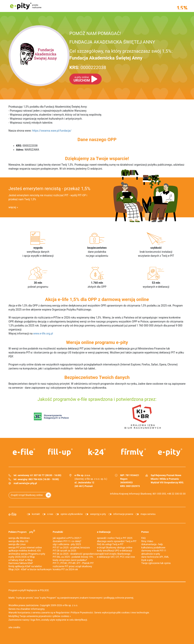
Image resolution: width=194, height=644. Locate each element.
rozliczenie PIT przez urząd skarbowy (72, 566)
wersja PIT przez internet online (25, 548)
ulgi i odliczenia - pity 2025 (67, 544)
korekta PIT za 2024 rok (65, 569)
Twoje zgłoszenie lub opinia (156, 563)
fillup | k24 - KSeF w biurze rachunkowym (30, 569)
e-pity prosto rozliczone (26, 6)
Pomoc (145, 532)
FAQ (143, 538)
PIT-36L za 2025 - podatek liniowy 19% (73, 557)
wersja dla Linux (17, 544)
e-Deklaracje (104, 532)
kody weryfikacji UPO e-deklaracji (115, 551)
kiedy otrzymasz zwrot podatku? (70, 560)
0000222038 (88, 67)
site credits (14, 627)
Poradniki (58, 532)
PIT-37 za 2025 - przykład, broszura (71, 548)
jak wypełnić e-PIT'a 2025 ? (67, 538)
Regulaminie (63, 613)
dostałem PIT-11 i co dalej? (67, 541)
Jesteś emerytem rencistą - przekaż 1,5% (49, 189)
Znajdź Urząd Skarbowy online (27, 495)
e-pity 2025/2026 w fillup (22, 557)
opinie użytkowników (72, 514)
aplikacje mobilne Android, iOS (25, 551)
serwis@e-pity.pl (28, 483)
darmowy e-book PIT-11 (154, 551)
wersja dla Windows (19, 538)
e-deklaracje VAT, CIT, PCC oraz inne (116, 557)
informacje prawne (123, 514)
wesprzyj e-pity (98, 514)
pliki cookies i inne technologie (133, 613)
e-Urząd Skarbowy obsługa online (115, 548)
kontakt (36, 514)
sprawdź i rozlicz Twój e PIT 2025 (115, 538)
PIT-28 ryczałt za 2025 (64, 551)
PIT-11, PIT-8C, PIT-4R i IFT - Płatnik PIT (73, 563)
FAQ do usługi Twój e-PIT (110, 544)
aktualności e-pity (151, 554)
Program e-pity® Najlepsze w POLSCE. (29, 590)
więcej (12, 207)
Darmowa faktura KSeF (21, 563)
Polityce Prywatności (82, 613)
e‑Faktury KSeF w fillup (21, 560)
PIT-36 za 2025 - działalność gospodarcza (75, 554)
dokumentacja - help (152, 544)
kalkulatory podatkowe (153, 548)
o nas (50, 514)
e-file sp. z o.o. (70, 605)
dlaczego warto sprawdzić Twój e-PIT (117, 541)
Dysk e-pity (147, 560)
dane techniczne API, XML (155, 557)
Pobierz (22, 531)
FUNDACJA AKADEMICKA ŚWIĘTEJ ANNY (112, 42)
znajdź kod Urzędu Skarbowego (114, 554)
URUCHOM (82, 79)
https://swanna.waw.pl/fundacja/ (52, 131)
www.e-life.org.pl (43, 334)
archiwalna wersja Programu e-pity (27, 554)
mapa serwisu (148, 514)
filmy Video (147, 541)
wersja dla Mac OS (18, 541)
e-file (13, 514)
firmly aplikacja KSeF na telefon (25, 566)
